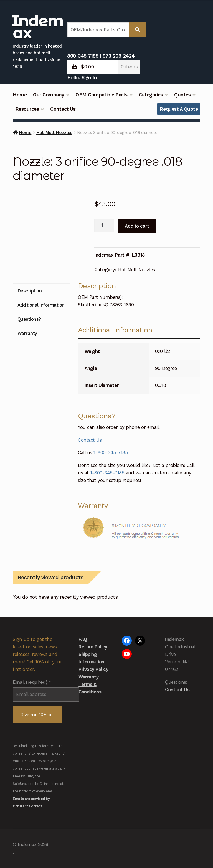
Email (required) (32, 682)
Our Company (49, 95)
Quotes (182, 95)
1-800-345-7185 (111, 452)
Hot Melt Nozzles (54, 132)
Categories (151, 95)
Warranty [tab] (27, 333)
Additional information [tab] (41, 305)
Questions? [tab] (29, 319)
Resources (27, 109)
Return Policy (93, 647)
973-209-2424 (119, 56)
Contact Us (63, 109)
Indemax (38, 27)
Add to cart (137, 226)
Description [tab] (30, 291)
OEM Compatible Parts (101, 95)
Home (20, 95)
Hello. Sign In (82, 78)
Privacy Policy (93, 669)
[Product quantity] (104, 225)
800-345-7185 (83, 56)
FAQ (83, 639)
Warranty (88, 677)
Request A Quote (179, 109)
